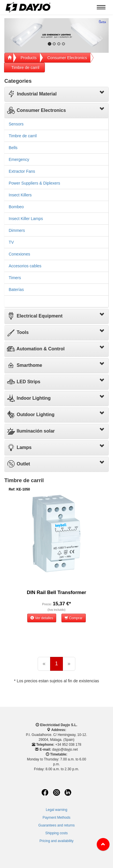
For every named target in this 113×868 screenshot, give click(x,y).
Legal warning (57, 810)
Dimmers (17, 230)
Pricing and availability (57, 841)
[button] (12, 35)
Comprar (74, 618)
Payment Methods (57, 818)
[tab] (57, 94)
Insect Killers (20, 195)
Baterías (16, 290)
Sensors (16, 124)
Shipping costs (56, 833)
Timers (15, 278)
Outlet (18, 464)
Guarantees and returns (57, 825)
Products (29, 58)
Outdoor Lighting (31, 415)
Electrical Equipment (35, 316)
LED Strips (23, 382)
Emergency (19, 159)
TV (11, 242)
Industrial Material (32, 94)
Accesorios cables (25, 266)
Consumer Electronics (67, 58)
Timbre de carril (25, 67)
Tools (18, 332)
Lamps (19, 447)
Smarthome (24, 365)
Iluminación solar (31, 431)
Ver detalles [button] (42, 618)
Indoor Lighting (29, 398)
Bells (13, 148)
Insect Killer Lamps (26, 219)
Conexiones (19, 254)
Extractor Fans (22, 171)
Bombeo (16, 207)
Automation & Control (36, 349)
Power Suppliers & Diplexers (34, 183)
